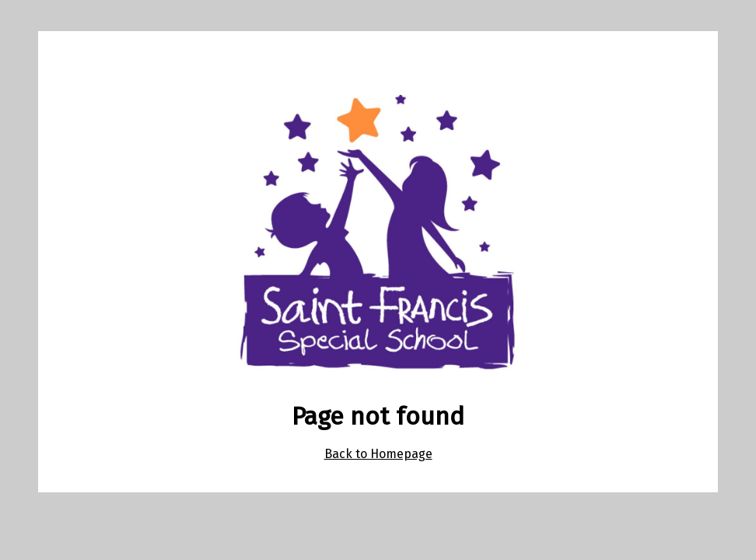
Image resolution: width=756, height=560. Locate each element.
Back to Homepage (378, 454)
